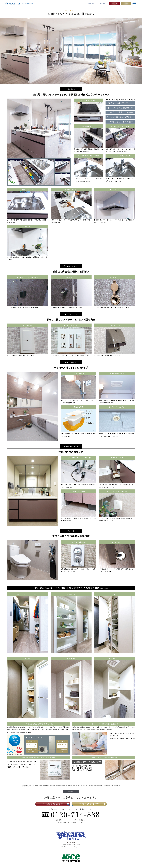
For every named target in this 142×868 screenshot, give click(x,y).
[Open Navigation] (134, 5)
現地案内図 (91, 4)
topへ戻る (71, 791)
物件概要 (103, 4)
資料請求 (126, 4)
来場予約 (114, 4)
